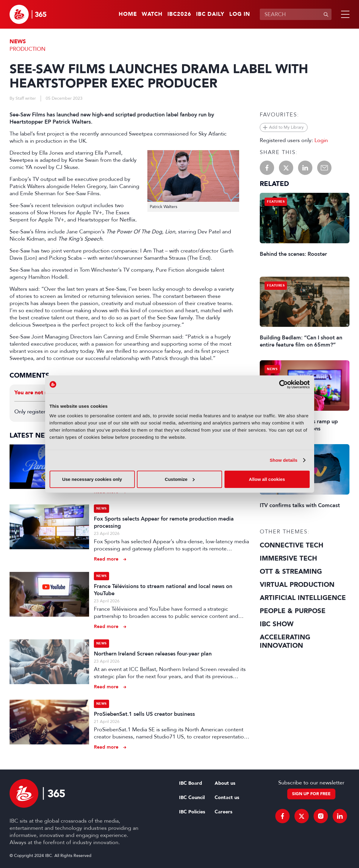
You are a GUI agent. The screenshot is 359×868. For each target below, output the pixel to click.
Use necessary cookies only (92, 479)
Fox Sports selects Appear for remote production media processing (164, 522)
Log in (240, 14)
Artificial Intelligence (303, 598)
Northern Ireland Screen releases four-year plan (153, 654)
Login (321, 140)
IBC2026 (179, 14)
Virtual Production (297, 585)
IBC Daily (210, 14)
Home (128, 14)
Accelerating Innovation (285, 641)
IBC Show (277, 624)
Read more (106, 559)
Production (28, 49)
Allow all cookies (267, 479)
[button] (344, 14)
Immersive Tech (288, 558)
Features (276, 202)
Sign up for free (311, 794)
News (18, 42)
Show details (284, 460)
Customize (180, 479)
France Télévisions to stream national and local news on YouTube (163, 590)
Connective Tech (292, 545)
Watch (152, 14)
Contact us (227, 798)
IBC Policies (192, 812)
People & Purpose (293, 611)
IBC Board (191, 783)
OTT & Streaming (291, 572)
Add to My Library (286, 127)
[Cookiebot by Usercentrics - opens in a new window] (284, 384)
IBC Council (192, 798)
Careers (223, 812)
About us (225, 783)
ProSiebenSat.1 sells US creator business (144, 714)
